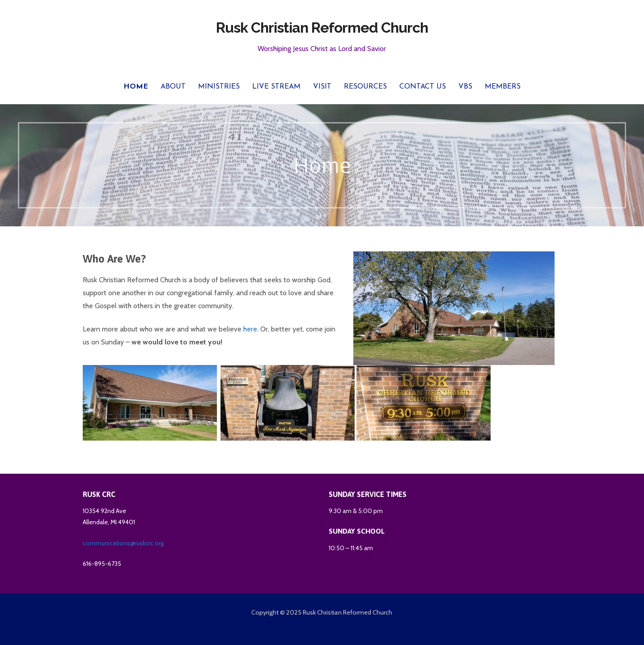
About (173, 87)
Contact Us (423, 87)
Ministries (219, 87)
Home (136, 87)
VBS (465, 87)
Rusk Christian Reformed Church (322, 28)
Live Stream (276, 87)
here (250, 329)
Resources (365, 87)
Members (503, 87)
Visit (322, 87)
